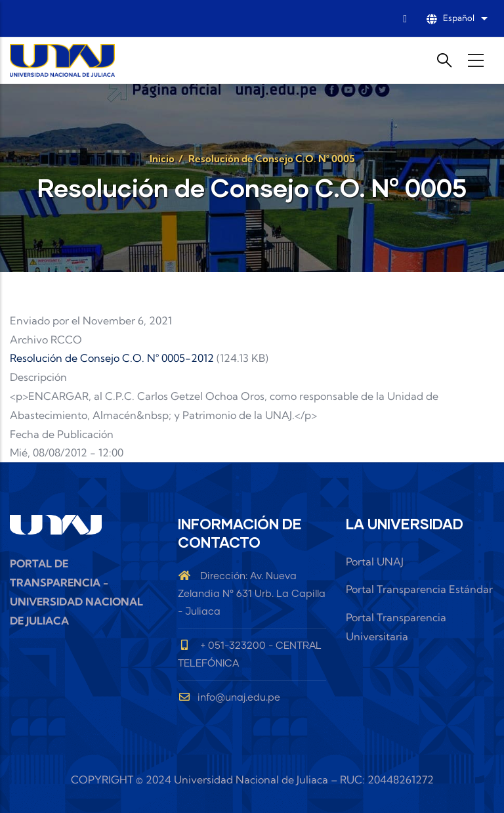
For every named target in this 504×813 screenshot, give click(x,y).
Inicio (162, 159)
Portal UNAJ (375, 561)
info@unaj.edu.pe (229, 698)
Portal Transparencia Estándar (419, 589)
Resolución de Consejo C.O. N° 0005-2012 (112, 358)
